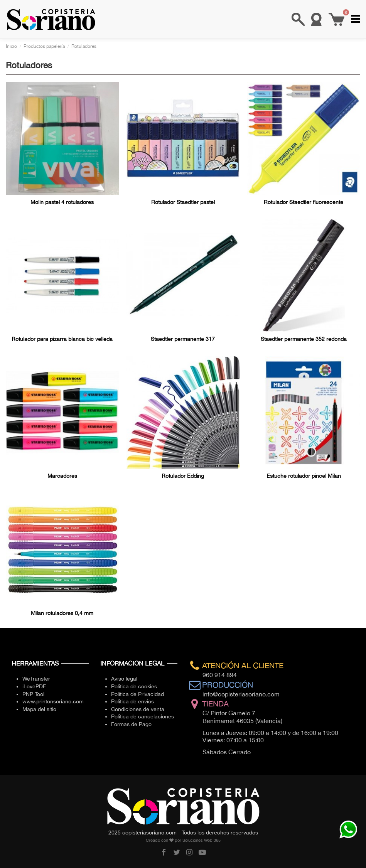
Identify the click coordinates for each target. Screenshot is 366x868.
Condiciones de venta (138, 709)
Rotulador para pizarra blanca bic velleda (62, 339)
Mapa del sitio (39, 709)
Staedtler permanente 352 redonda (304, 339)
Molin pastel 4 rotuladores (62, 202)
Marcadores (62, 476)
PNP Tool (33, 694)
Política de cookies (134, 686)
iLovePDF (34, 686)
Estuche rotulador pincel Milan (304, 476)
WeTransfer (36, 679)
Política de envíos (132, 701)
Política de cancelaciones (143, 716)
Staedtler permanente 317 (183, 339)
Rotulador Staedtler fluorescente (304, 202)
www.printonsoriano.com (53, 701)
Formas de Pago (131, 724)
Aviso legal (124, 679)
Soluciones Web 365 (202, 840)
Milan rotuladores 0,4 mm (62, 613)
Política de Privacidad (137, 694)
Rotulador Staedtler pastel (183, 202)
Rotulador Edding (183, 476)
